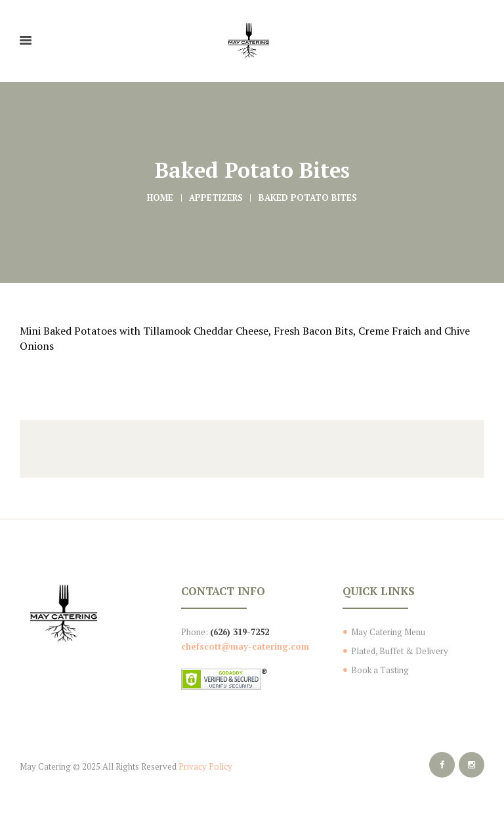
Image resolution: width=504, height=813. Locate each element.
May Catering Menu (388, 632)
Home (160, 198)
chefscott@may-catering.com (245, 646)
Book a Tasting (380, 670)
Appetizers (216, 198)
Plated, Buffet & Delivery (400, 651)
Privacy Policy (205, 766)
